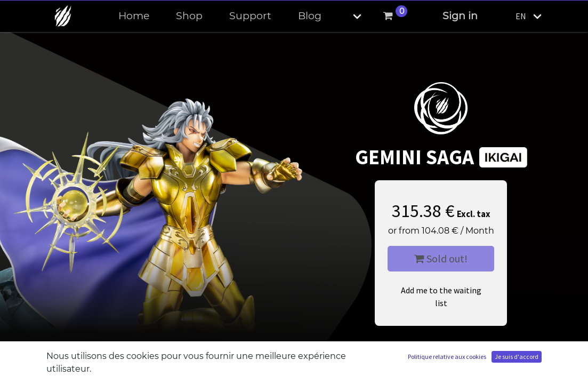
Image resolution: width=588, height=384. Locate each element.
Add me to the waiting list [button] (441, 297)
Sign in (460, 16)
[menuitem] (134, 16)
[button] (348, 16)
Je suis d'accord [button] (517, 357)
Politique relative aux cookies (447, 357)
